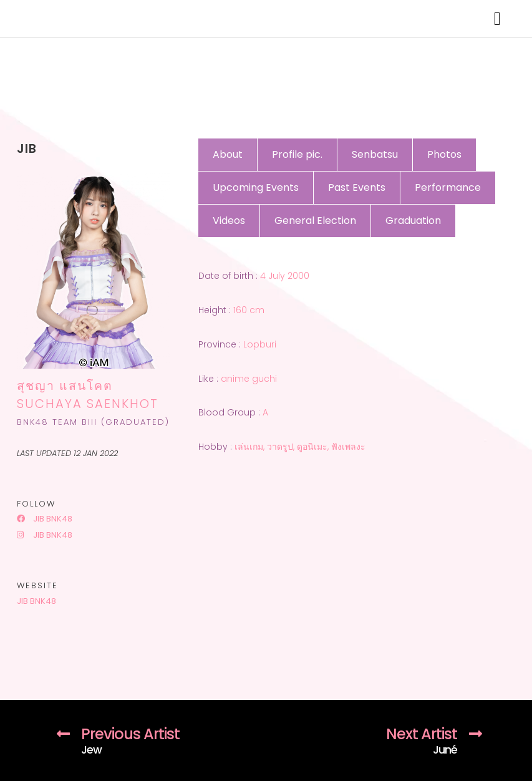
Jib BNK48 (45, 519)
